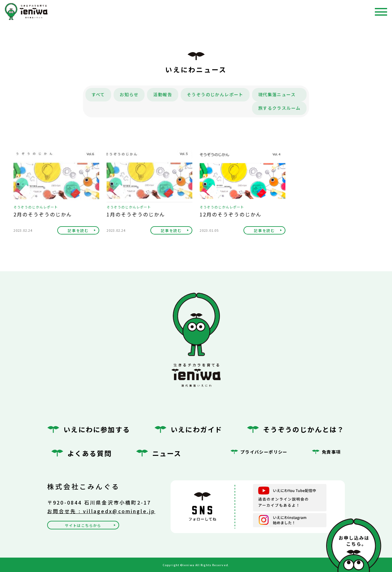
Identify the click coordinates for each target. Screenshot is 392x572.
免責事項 (331, 452)
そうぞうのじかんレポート (215, 94)
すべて (98, 94)
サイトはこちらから (83, 525)
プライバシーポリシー (264, 452)
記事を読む (78, 230)
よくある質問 (90, 453)
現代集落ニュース (277, 94)
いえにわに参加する (97, 429)
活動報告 (163, 94)
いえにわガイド (196, 429)
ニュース (167, 453)
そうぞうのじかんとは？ (304, 429)
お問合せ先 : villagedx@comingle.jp (101, 511)
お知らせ (129, 94)
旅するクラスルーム (279, 108)
